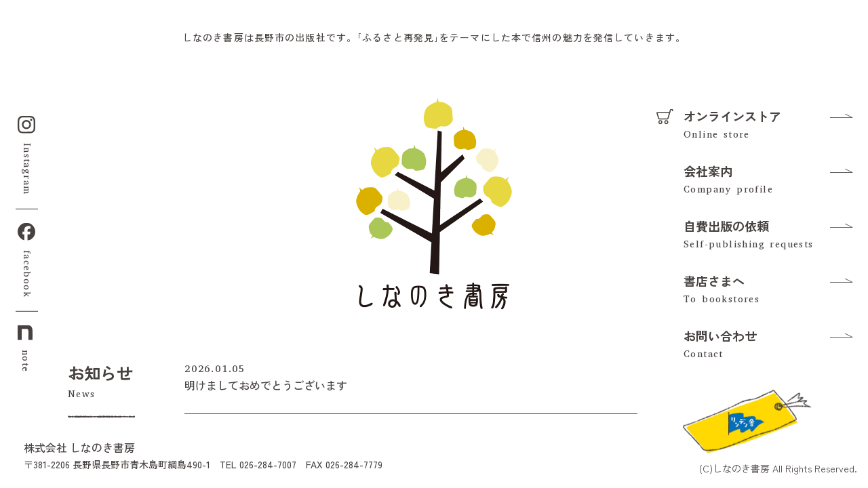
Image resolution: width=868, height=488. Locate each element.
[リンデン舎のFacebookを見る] (746, 420)
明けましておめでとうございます (266, 385)
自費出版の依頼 (726, 226)
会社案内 (708, 171)
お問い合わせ (720, 335)
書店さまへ (714, 281)
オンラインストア (732, 116)
